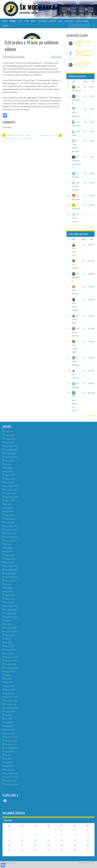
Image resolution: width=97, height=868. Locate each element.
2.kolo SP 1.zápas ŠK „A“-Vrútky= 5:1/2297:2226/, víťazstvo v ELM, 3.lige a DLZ (17, 138)
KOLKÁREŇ (53, 21)
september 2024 (12, 497)
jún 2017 (9, 759)
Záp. (85, 81)
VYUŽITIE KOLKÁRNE (82, 21)
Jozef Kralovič (19, 57)
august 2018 (10, 711)
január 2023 (10, 562)
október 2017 (11, 744)
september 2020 (12, 632)
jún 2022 (9, 588)
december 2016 (11, 773)
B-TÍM (26, 21)
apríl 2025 (9, 472)
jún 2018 (9, 719)
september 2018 (12, 708)
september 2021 (12, 617)
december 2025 (11, 446)
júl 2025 (8, 464)
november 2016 (11, 777)
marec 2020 (10, 646)
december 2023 (11, 526)
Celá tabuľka (90, 227)
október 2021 (11, 613)
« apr (5, 854)
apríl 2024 (9, 512)
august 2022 (10, 581)
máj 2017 (9, 762)
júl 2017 (8, 755)
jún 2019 (9, 679)
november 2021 (11, 610)
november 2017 (11, 741)
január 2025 (10, 482)
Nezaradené (56, 57)
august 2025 (10, 461)
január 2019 (10, 693)
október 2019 (11, 664)
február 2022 (10, 599)
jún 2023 (9, 548)
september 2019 (12, 668)
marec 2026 (10, 435)
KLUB (60, 21)
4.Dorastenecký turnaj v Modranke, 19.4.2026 (83, 64)
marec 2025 (10, 475)
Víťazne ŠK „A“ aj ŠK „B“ (51, 135)
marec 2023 (10, 555)
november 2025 (11, 450)
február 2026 (10, 439)
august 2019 (10, 671)
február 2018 (10, 730)
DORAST (33, 21)
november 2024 (11, 490)
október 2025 (11, 453)
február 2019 (10, 690)
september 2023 (12, 537)
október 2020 (11, 628)
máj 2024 (9, 508)
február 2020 (10, 650)
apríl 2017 (9, 766)
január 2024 (10, 522)
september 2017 (12, 748)
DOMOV (5, 21)
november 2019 (11, 661)
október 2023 (11, 533)
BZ (92, 239)
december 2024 (11, 486)
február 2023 (10, 559)
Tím (74, 81)
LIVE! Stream (69, 21)
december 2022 (11, 566)
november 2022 (11, 570)
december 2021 (11, 606)
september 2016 (12, 784)
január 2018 (10, 733)
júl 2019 (8, 675)
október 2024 (11, 493)
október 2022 (11, 573)
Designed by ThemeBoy (87, 863)
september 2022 (12, 577)
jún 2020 (9, 642)
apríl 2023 (9, 551)
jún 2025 (9, 468)
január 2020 (10, 653)
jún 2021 (9, 624)
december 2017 (11, 737)
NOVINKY (13, 21)
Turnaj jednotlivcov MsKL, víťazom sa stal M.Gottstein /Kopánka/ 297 (84, 53)
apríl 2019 (9, 682)
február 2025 (10, 479)
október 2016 (11, 781)
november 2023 (11, 530)
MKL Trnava (43, 21)
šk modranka (38, 7)
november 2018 (11, 701)
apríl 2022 (9, 592)
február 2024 (10, 519)
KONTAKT (5, 26)
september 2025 (12, 457)
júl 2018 (8, 715)
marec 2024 (10, 515)
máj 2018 (9, 722)
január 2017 (10, 770)
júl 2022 (8, 584)
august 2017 (10, 752)
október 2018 (11, 704)
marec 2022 (10, 595)
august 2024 (10, 501)
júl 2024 (8, 504)
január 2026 (10, 442)
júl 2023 (8, 544)
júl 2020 (8, 639)
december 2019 (11, 657)
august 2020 (10, 635)
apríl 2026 (9, 431)
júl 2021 (8, 621)
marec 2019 (10, 686)
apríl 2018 (9, 726)
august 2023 (10, 541)
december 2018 (11, 697)
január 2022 (10, 602)
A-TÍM (20, 21)
